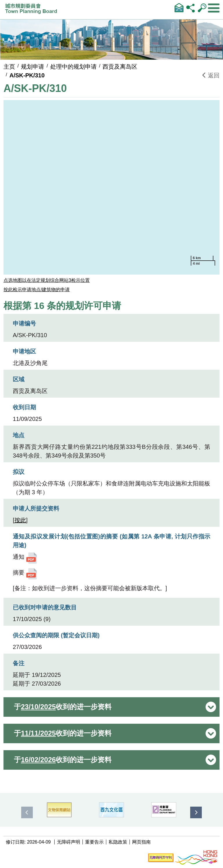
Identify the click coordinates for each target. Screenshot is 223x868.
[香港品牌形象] (196, 858)
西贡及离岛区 (120, 67)
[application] (111, 187)
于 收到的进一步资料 (63, 707)
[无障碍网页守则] (161, 858)
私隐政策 (118, 842)
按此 (20, 520)
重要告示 (94, 842)
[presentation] (27, 812)
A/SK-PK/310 (27, 75)
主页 (9, 67)
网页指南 (141, 842)
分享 (190, 8)
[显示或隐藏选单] (214, 8)
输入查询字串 (202, 8)
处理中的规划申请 (73, 67)
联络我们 (179, 8)
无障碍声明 (69, 842)
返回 (211, 75)
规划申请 (33, 67)
